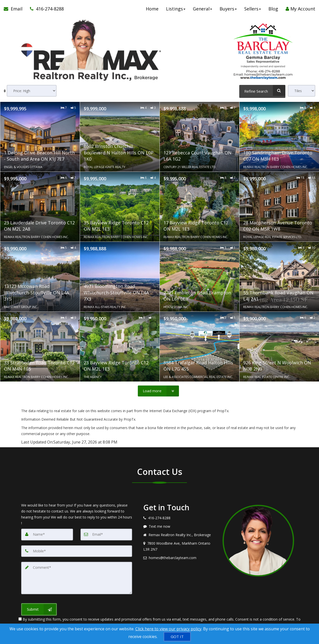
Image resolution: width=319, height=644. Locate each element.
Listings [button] (176, 10)
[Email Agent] (15, 10)
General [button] (202, 10)
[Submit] (39, 608)
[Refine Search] (262, 90)
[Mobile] (77, 551)
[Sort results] (32, 91)
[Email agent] (179, 558)
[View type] (302, 91)
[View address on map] (179, 546)
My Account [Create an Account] (300, 10)
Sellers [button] (253, 10)
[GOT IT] (177, 637)
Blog (273, 10)
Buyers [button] (228, 10)
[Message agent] (179, 526)
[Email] (106, 534)
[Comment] (77, 577)
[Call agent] (45, 10)
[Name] (47, 534)
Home (152, 10)
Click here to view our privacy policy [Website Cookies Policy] (168, 629)
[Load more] (158, 391)
